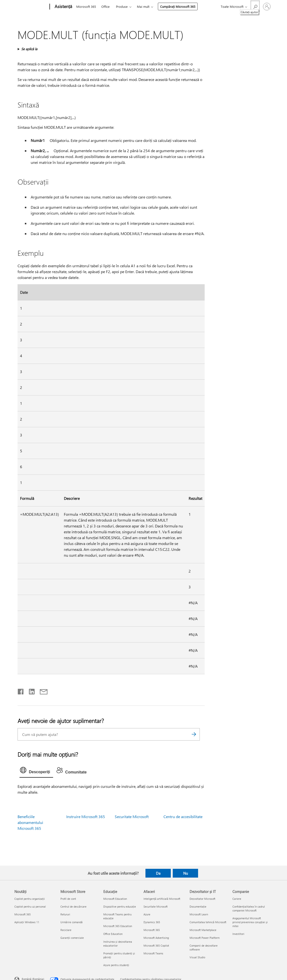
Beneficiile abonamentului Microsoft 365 (30, 822)
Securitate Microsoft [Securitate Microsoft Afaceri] (156, 906)
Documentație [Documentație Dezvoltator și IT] (198, 906)
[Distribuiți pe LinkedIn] (30, 691)
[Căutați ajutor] (255, 6)
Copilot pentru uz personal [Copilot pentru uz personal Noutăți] (30, 906)
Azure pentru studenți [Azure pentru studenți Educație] (116, 965)
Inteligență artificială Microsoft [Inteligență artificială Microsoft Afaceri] (162, 899)
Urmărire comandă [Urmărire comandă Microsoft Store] (72, 922)
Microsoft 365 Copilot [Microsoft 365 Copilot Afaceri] (156, 945)
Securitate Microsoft (132, 817)
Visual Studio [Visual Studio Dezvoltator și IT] (197, 957)
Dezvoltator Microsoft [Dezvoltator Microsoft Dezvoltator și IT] (202, 899)
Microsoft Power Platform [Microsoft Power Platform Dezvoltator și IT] (205, 938)
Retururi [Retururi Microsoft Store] (65, 914)
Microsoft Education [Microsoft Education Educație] (115, 899)
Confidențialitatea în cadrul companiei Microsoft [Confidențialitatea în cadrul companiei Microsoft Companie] (249, 908)
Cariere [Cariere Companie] (237, 899)
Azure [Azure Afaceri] (147, 914)
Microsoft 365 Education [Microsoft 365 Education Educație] (118, 926)
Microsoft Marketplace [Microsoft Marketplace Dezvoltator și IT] (203, 930)
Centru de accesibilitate (183, 817)
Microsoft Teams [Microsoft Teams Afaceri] (153, 953)
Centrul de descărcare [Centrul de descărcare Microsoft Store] (73, 906)
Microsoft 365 (86, 6)
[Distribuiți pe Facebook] (21, 691)
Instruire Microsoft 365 (86, 817)
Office (105, 6)
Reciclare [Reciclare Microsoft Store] (66, 930)
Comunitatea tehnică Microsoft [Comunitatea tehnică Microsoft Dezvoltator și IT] (208, 922)
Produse (122, 6)
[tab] (36, 771)
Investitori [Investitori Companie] (238, 934)
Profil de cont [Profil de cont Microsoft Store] (68, 899)
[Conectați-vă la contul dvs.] (267, 7)
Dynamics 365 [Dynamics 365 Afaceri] (152, 922)
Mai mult (143, 6)
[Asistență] (63, 7)
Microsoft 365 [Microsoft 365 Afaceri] (152, 930)
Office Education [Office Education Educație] (113, 934)
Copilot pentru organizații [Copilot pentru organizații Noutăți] (30, 899)
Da (158, 873)
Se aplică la (29, 49)
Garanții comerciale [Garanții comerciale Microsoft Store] (72, 938)
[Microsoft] (31, 7)
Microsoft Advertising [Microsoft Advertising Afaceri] (156, 938)
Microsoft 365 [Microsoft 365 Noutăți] (23, 914)
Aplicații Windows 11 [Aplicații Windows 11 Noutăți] (27, 922)
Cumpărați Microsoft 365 (178, 6)
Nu (186, 873)
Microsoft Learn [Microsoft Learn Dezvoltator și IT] (199, 914)
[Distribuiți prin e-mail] (41, 691)
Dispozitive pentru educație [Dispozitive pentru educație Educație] (120, 906)
